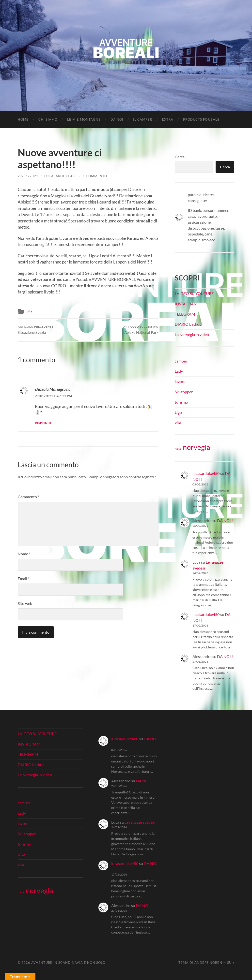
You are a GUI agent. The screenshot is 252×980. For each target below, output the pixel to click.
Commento (28, 497)
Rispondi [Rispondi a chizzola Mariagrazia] (43, 423)
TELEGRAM (185, 314)
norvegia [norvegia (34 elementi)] (197, 447)
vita (29, 311)
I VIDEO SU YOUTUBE (194, 293)
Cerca (180, 157)
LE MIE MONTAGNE (84, 119)
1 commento (95, 176)
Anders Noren (208, 963)
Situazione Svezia (36, 330)
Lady (179, 371)
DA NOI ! (225, 520)
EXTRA (168, 119)
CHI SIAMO (48, 119)
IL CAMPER (143, 119)
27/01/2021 (28, 176)
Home (23, 119)
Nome (24, 554)
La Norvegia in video (192, 334)
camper (181, 361)
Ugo (178, 412)
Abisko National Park (141, 330)
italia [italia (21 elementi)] (178, 449)
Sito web (25, 603)
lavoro (180, 381)
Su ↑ (231, 963)
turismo (181, 402)
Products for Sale (201, 119)
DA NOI (117, 119)
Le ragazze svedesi (140, 822)
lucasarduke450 (61, 176)
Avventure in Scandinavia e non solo (68, 963)
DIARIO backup (188, 324)
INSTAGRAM (186, 304)
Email (24, 578)
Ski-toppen (184, 392)
